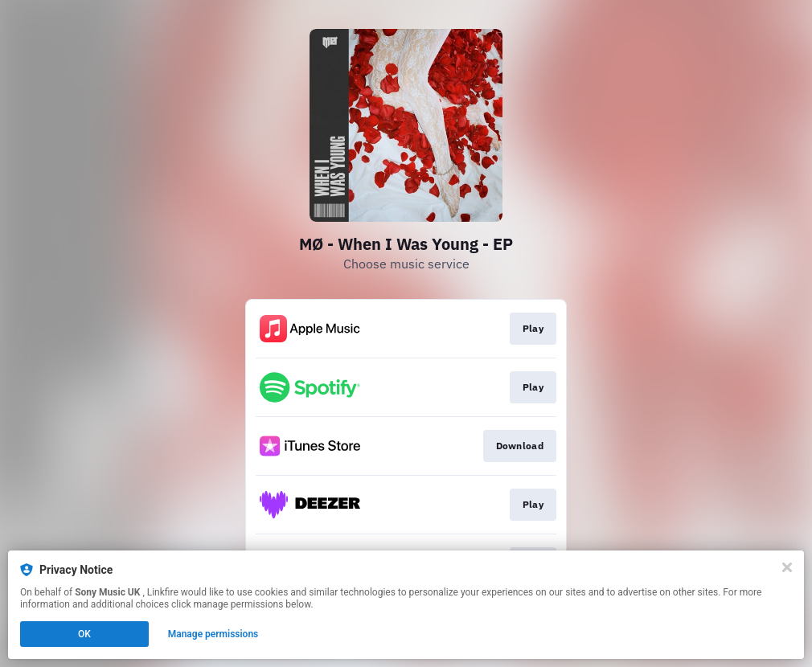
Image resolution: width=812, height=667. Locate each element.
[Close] (787, 567)
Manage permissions (213, 634)
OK (84, 634)
